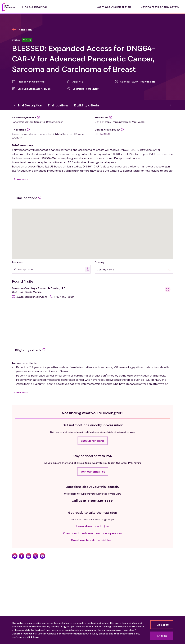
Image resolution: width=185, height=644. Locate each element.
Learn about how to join (92, 526)
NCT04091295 (103, 134)
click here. (33, 637)
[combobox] (50, 269)
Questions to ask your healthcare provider (93, 533)
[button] (29, 297)
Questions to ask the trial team (93, 540)
